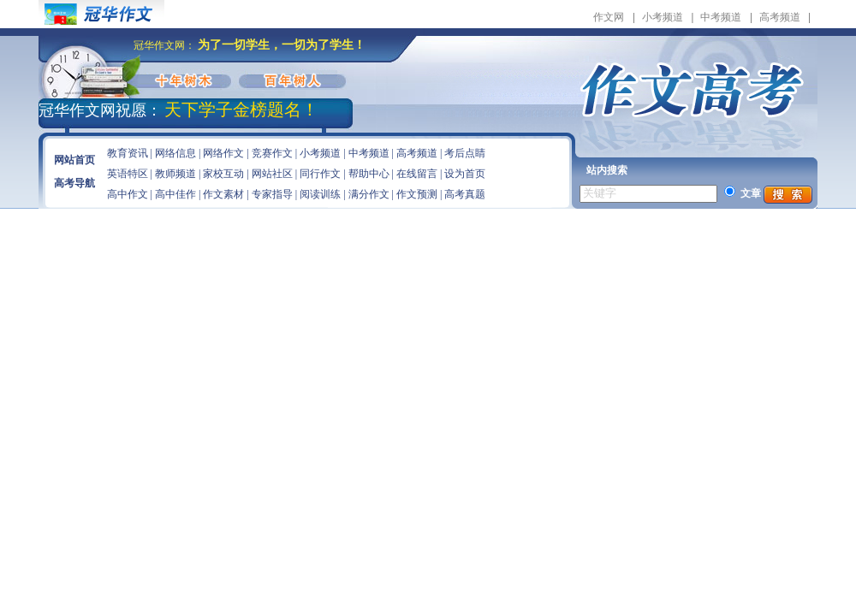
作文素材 (223, 194)
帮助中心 (369, 174)
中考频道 (721, 17)
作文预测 (417, 194)
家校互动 (223, 174)
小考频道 (663, 17)
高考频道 (780, 17)
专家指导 (272, 194)
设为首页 (465, 174)
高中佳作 (175, 194)
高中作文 (128, 194)
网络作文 (223, 153)
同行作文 (320, 174)
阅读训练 (320, 194)
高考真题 (465, 194)
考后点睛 (465, 153)
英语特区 (128, 174)
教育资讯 (128, 153)
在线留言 (417, 174)
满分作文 (369, 194)
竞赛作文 (272, 153)
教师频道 (175, 174)
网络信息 (175, 153)
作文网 (609, 17)
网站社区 (272, 174)
